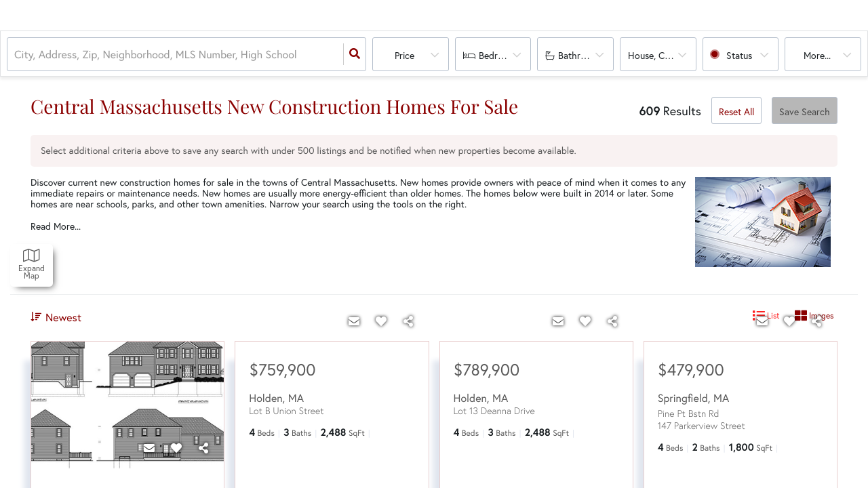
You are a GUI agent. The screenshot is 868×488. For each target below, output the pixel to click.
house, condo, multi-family (662, 55)
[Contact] (149, 448)
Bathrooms (580, 55)
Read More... (56, 226)
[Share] (203, 448)
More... (817, 55)
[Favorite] (176, 448)
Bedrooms (499, 55)
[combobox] (16, 55)
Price (405, 55)
